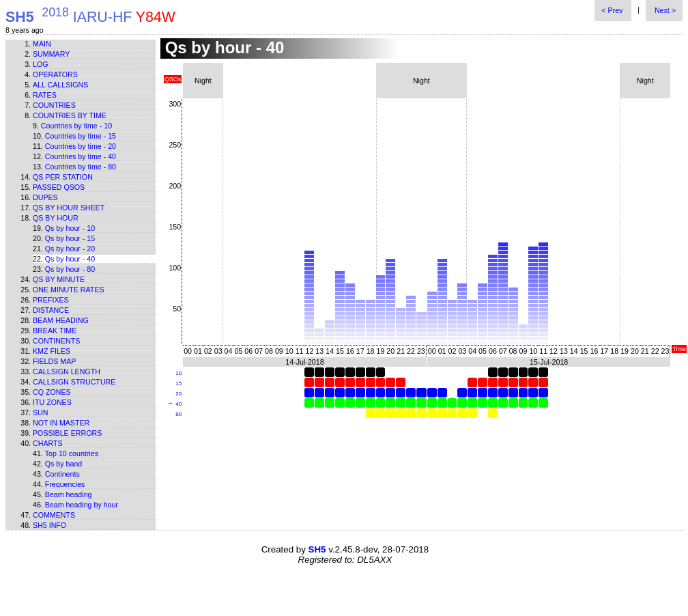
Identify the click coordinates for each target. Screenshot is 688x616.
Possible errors (67, 433)
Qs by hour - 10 (70, 228)
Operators (55, 74)
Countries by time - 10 (76, 126)
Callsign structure (74, 382)
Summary (51, 54)
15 (178, 383)
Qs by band (64, 464)
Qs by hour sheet (69, 208)
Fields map (54, 361)
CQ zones (52, 392)
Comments (54, 515)
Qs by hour (56, 218)
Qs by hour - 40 (70, 259)
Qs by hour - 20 (70, 249)
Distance (51, 310)
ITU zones (52, 402)
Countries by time (70, 115)
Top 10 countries (72, 453)
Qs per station (63, 177)
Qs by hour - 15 (70, 238)
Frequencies (65, 484)
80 (178, 414)
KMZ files (52, 351)
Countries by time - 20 (81, 146)
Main (42, 44)
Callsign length (67, 372)
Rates (45, 95)
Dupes (45, 197)
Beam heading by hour (82, 505)
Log (41, 64)
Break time (55, 331)
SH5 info (49, 525)
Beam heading (61, 320)
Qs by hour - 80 (70, 269)
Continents (56, 341)
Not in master (61, 423)
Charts (48, 443)
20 (178, 394)
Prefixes (51, 300)
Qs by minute (59, 279)
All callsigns (60, 85)
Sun (41, 412)
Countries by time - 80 (81, 167)
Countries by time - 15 (81, 136)
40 (178, 404)
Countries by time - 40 (81, 156)
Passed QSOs (59, 187)
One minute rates (69, 290)
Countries (54, 105)
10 (178, 373)
